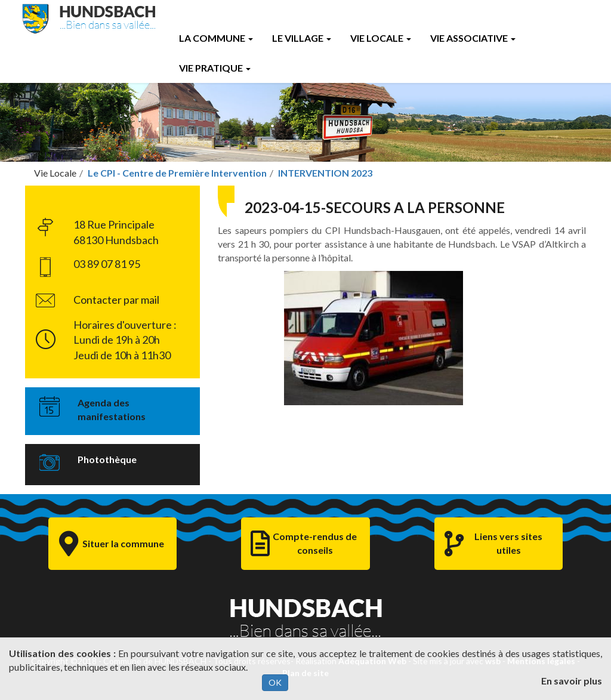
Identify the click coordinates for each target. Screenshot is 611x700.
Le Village (302, 38)
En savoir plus (572, 681)
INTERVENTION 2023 (325, 173)
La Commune (216, 38)
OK (275, 682)
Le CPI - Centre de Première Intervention (177, 173)
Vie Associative (473, 38)
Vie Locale (381, 38)
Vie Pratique (215, 68)
